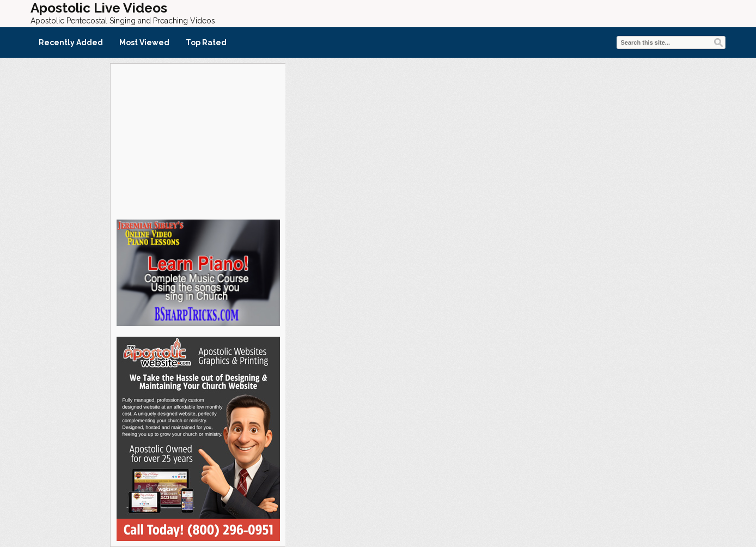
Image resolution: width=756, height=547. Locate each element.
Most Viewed (144, 42)
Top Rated (206, 42)
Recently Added (71, 42)
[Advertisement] (198, 140)
